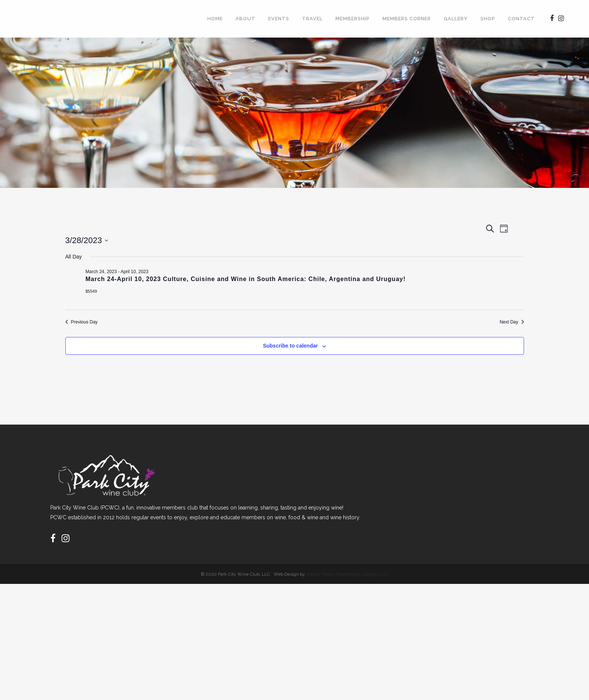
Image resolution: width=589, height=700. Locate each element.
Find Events (424, 247)
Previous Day (96, 434)
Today (115, 279)
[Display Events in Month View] (480, 247)
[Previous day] (78, 279)
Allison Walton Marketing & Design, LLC (347, 690)
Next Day (498, 434)
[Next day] (93, 279)
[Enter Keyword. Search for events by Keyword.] (238, 247)
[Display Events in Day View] (501, 247)
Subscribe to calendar (472, 460)
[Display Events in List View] (460, 247)
